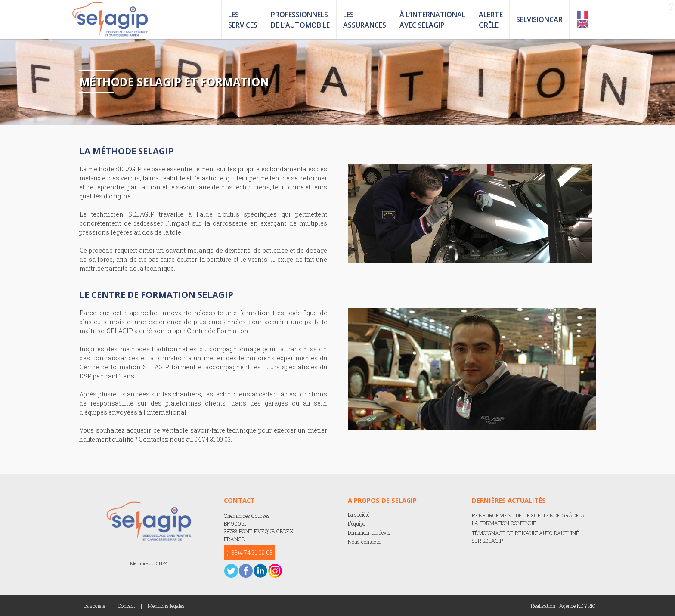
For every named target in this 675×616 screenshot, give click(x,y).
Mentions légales (166, 606)
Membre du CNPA (149, 563)
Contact (126, 606)
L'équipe (356, 523)
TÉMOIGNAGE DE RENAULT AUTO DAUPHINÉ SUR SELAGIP (526, 537)
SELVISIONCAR (539, 19)
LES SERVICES (243, 20)
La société (359, 514)
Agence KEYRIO (577, 606)
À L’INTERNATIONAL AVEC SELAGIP (432, 20)
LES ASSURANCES (365, 20)
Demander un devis (369, 532)
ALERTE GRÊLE (491, 20)
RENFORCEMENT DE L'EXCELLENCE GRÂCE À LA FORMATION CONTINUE (528, 519)
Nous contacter (365, 542)
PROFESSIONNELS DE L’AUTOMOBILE (300, 20)
